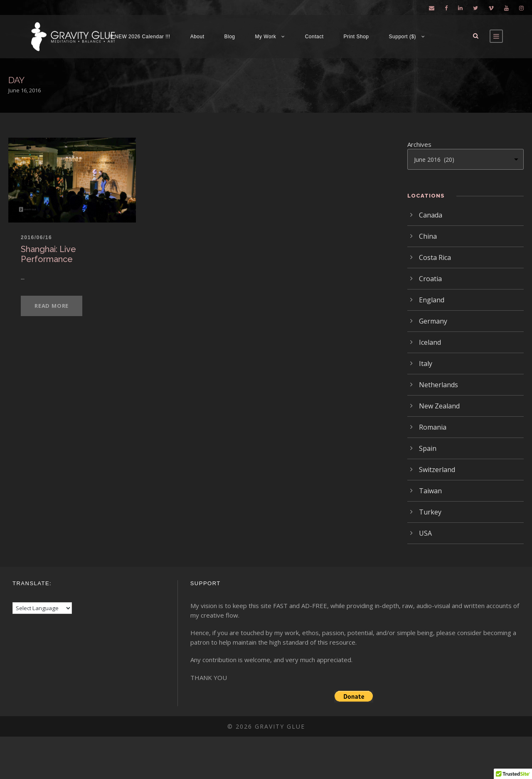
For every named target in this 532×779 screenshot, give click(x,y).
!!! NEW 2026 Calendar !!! (139, 37)
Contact (314, 37)
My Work (266, 37)
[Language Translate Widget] (42, 608)
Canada (431, 215)
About (197, 37)
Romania (433, 427)
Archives (419, 144)
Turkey (430, 512)
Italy (426, 364)
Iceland (430, 342)
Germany (433, 321)
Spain (428, 448)
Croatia (430, 279)
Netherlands (438, 385)
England (432, 300)
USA (425, 533)
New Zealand (439, 406)
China (428, 236)
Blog (230, 37)
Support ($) (403, 37)
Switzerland (437, 470)
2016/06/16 (36, 237)
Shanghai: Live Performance (48, 254)
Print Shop (356, 37)
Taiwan (430, 491)
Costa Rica (435, 257)
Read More (52, 306)
